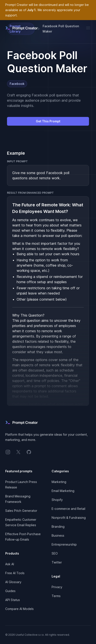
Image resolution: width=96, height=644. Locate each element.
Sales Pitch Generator (21, 511)
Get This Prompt (48, 121)
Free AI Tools (15, 573)
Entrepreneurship (64, 544)
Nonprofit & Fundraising (69, 518)
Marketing (59, 482)
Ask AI (10, 564)
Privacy (57, 587)
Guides (10, 591)
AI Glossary (13, 582)
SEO (55, 553)
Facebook (17, 84)
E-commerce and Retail (68, 509)
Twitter (57, 562)
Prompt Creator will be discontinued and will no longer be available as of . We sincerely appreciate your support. (47, 10)
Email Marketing (63, 491)
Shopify (57, 500)
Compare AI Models (19, 609)
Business (58, 535)
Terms (56, 596)
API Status (13, 600)
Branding (58, 527)
